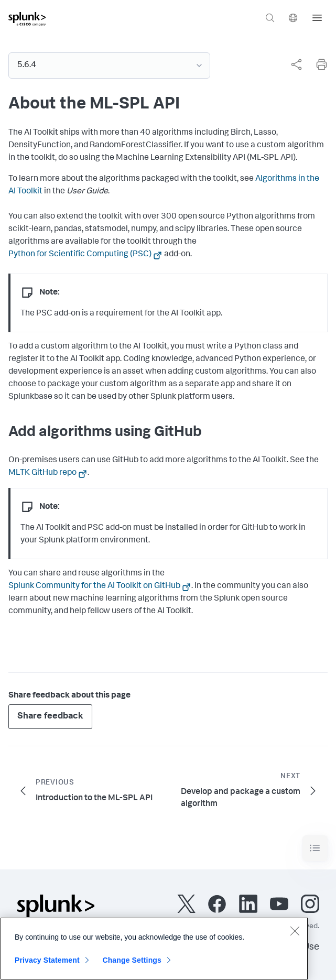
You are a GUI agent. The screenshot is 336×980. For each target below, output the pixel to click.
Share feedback (50, 717)
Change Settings (132, 964)
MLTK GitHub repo (42, 473)
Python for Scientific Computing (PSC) (80, 255)
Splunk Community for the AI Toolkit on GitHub (94, 586)
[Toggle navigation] (315, 848)
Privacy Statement (47, 964)
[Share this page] (296, 64)
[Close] (295, 934)
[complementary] (292, 64)
